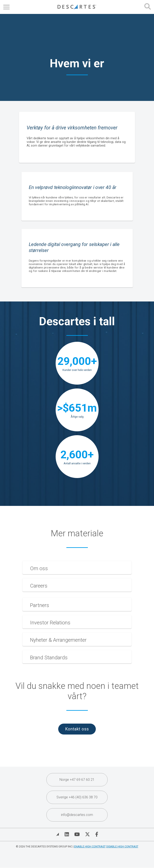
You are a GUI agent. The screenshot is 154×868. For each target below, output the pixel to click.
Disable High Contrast (122, 846)
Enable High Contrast (90, 846)
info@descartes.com (77, 815)
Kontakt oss (77, 729)
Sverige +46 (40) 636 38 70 (77, 797)
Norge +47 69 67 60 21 (77, 780)
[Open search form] (148, 7)
